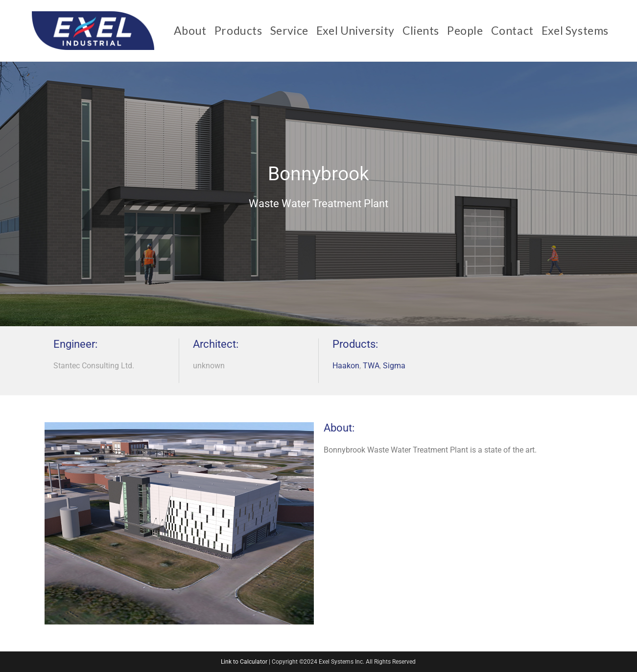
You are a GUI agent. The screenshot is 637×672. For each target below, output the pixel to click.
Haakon (346, 366)
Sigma (394, 366)
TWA (371, 366)
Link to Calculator (244, 662)
